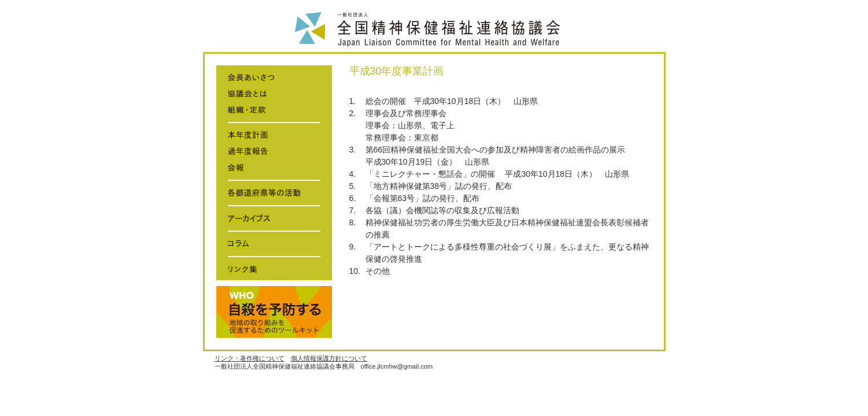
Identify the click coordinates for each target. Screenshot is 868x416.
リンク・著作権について (250, 358)
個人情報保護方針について (329, 358)
